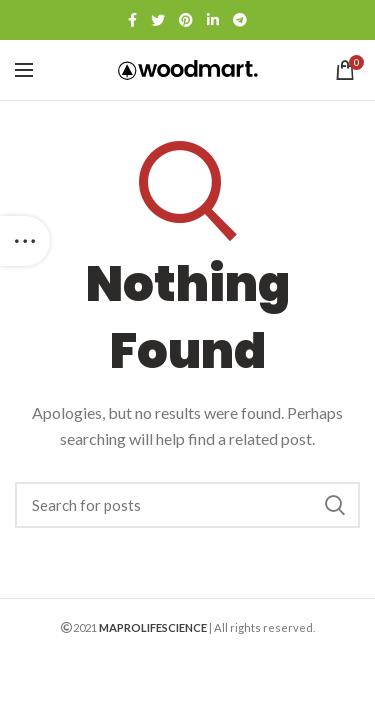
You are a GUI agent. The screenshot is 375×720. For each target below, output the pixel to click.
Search (335, 505)
